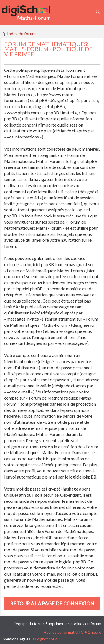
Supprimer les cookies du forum (73, 624)
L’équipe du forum (29, 624)
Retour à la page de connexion (52, 603)
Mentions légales (16, 639)
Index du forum (21, 34)
